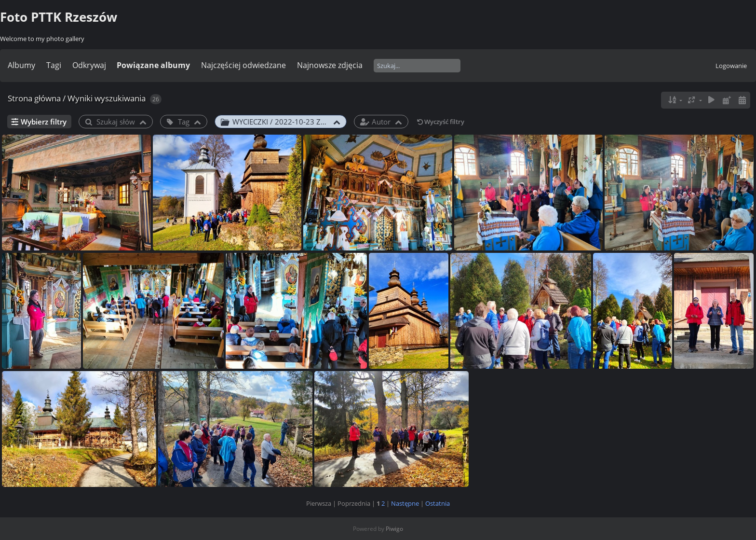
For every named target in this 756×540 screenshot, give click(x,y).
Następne (405, 503)
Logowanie (731, 66)
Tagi (54, 65)
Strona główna (34, 98)
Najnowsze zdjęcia (330, 65)
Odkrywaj (89, 65)
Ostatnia (438, 503)
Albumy (21, 65)
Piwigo (394, 529)
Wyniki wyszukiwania (107, 98)
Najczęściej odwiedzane (243, 65)
